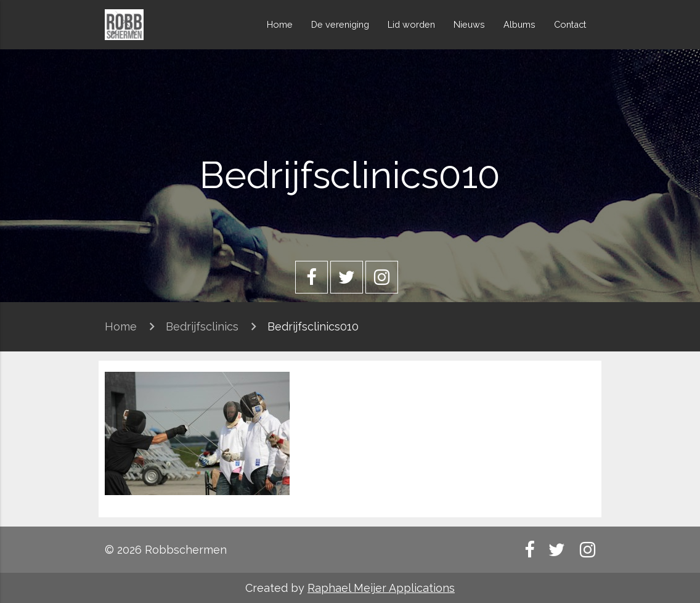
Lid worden (411, 24)
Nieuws (469, 24)
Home (280, 24)
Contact (570, 24)
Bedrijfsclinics (202, 326)
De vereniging (340, 24)
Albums (519, 24)
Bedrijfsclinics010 (313, 326)
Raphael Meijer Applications (381, 588)
